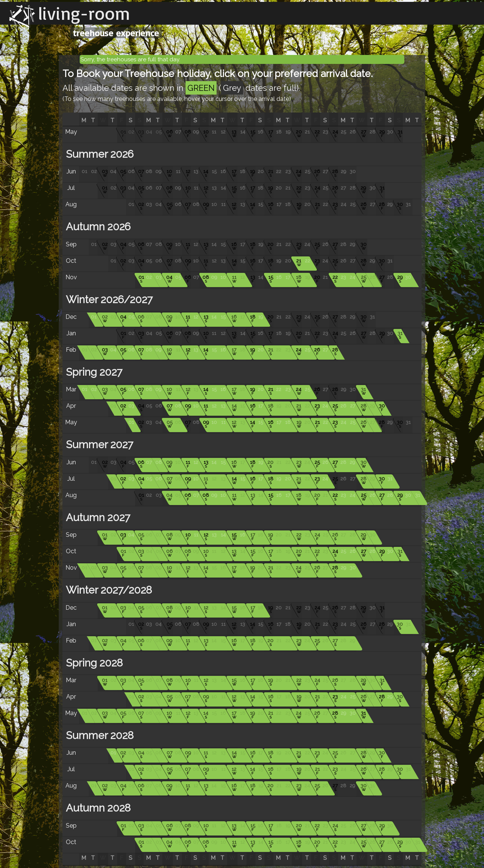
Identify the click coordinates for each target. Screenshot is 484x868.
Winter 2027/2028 (108, 590)
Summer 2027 (98, 445)
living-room (84, 13)
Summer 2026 (98, 154)
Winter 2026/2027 (108, 300)
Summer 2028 (98, 735)
